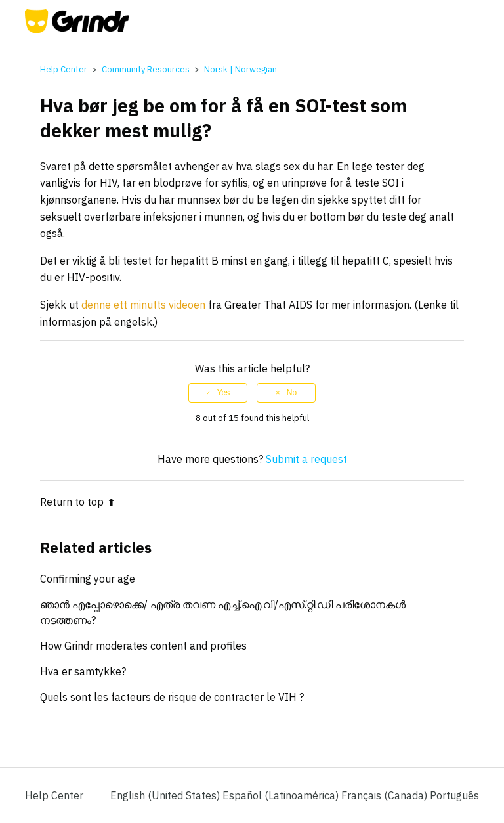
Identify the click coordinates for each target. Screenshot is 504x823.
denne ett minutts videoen (143, 305)
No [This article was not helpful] (292, 393)
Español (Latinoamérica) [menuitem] (282, 795)
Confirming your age (88, 579)
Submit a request (306, 459)
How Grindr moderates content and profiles (143, 646)
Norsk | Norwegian (241, 69)
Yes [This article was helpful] (224, 393)
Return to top (78, 502)
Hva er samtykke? (83, 671)
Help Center (64, 69)
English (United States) (166, 795)
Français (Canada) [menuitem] (386, 795)
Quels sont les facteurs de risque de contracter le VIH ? (172, 697)
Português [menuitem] (454, 795)
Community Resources (146, 69)
